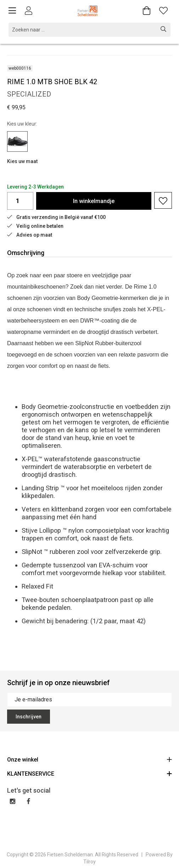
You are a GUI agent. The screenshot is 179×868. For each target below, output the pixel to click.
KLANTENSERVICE (89, 773)
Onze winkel (89, 759)
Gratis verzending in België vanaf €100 (56, 217)
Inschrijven (29, 717)
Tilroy (89, 862)
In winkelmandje (94, 201)
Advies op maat (30, 235)
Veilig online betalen (35, 226)
